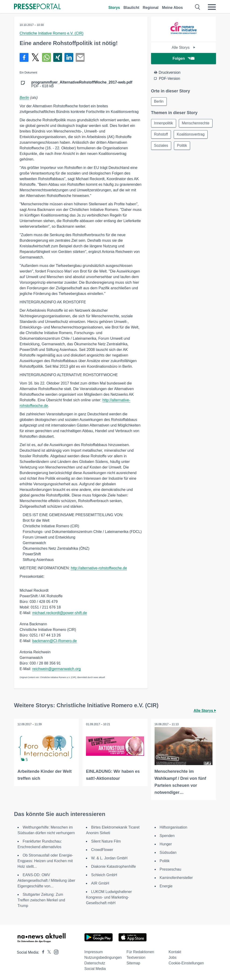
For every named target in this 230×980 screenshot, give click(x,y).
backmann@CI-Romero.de (55, 641)
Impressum (94, 952)
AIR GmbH (100, 883)
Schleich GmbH (104, 875)
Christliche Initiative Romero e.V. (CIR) (51, 33)
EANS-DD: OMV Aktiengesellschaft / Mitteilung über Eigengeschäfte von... (46, 880)
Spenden (167, 836)
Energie (166, 886)
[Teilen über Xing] (58, 57)
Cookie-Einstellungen (186, 963)
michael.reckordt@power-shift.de (60, 613)
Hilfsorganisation (173, 827)
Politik (182, 145)
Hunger (166, 844)
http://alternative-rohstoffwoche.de (99, 568)
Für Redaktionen (140, 952)
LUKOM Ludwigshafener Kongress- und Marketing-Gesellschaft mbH (109, 897)
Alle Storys (183, 47)
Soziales (161, 145)
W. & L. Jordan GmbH (109, 858)
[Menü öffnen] (212, 7)
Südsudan (168, 852)
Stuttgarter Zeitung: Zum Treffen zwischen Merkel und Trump (41, 900)
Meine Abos (172, 8)
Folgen (183, 58)
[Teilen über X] (35, 57)
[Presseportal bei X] (48, 952)
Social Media (95, 969)
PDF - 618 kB (82, 84)
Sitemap (133, 963)
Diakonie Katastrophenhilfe (113, 866)
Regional (151, 8)
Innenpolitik (164, 123)
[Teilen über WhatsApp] (46, 57)
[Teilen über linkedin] (69, 57)
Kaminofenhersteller (176, 878)
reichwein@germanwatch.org (56, 669)
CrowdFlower (102, 850)
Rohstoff (161, 134)
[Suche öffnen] (198, 7)
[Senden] (80, 57)
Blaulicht (131, 8)
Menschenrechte (196, 123)
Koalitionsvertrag (191, 134)
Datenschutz (95, 963)
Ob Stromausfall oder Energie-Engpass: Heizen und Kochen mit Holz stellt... (45, 861)
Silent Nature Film (106, 841)
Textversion (136, 957)
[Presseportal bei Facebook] (42, 952)
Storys (114, 8)
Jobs (173, 957)
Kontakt (175, 952)
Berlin (24, 98)
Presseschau (171, 869)
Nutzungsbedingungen (103, 957)
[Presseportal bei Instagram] (55, 952)
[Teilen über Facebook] (24, 57)
